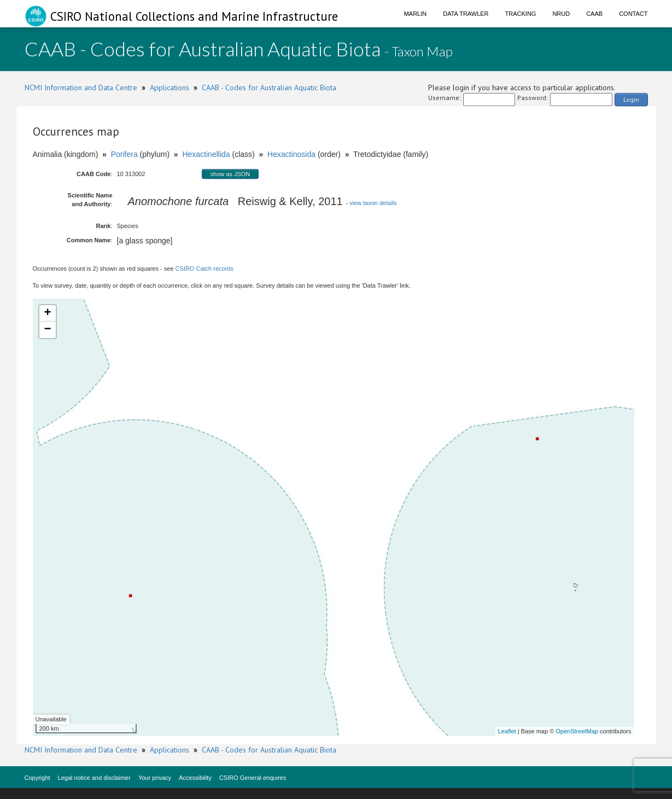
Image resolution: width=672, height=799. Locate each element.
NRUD (561, 14)
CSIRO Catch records (204, 269)
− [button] (47, 330)
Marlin (416, 14)
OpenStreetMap (577, 731)
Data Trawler (466, 14)
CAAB (594, 14)
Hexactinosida (291, 154)
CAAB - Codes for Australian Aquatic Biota (269, 88)
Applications (170, 88)
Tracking (521, 14)
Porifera (124, 154)
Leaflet (507, 731)
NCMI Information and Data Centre (81, 88)
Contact (633, 14)
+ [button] (47, 313)
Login (631, 99)
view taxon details (373, 203)
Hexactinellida (206, 154)
